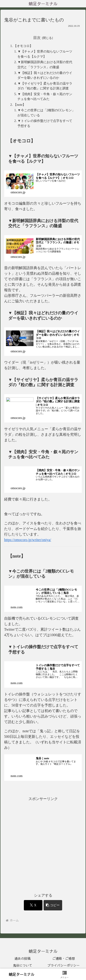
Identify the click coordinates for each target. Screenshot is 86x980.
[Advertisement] (43, 845)
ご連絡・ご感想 (64, 958)
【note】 (20, 105)
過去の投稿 (22, 958)
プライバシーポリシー (64, 965)
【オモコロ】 (23, 46)
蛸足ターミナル (22, 974)
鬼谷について (22, 965)
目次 (37, 38)
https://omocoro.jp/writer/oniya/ (28, 540)
